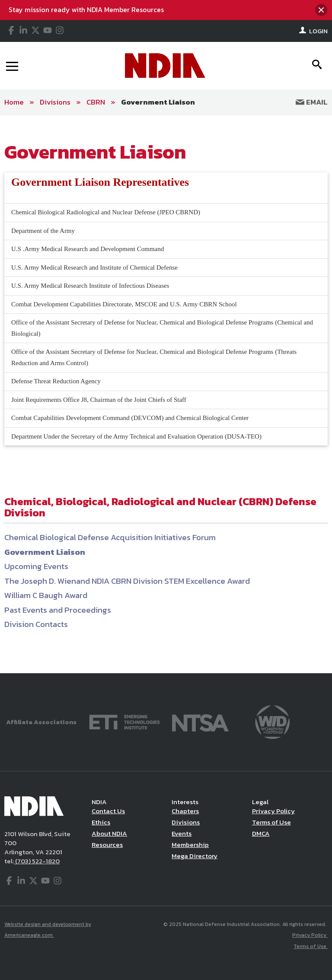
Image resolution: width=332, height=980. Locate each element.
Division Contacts (36, 624)
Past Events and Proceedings (58, 610)
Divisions (55, 102)
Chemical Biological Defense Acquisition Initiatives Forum (110, 537)
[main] (166, 394)
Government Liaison (158, 102)
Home (14, 102)
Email (312, 102)
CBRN (96, 102)
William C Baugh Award (46, 595)
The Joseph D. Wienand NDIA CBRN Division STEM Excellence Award (127, 581)
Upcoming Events (36, 566)
